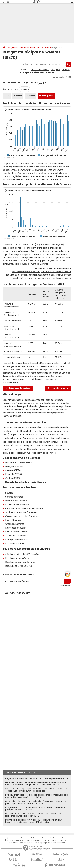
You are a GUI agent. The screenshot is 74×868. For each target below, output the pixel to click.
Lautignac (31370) (14, 466)
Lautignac (55, 70)
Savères (45, 47)
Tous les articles (57, 840)
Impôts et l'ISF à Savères (17, 504)
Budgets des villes (15, 47)
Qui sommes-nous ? (14, 838)
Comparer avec (10, 89)
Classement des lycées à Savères (22, 516)
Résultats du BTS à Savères (19, 566)
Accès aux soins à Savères (18, 536)
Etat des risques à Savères (18, 532)
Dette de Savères (58, 388)
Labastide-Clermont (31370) (19, 463)
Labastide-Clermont (40, 70)
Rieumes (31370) (13, 470)
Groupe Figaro (39, 843)
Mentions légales (26, 843)
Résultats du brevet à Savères (20, 562)
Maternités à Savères (16, 528)
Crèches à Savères (15, 524)
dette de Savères (43, 176)
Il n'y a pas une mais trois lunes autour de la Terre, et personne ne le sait (37, 778)
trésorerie (53, 373)
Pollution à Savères (15, 543)
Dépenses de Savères (18, 388)
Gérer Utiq (46, 840)
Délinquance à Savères (17, 539)
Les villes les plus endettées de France (53, 268)
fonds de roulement (26, 373)
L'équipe (27, 838)
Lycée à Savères (13, 520)
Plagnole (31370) (13, 474)
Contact (53, 838)
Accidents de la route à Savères (21, 512)
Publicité (45, 838)
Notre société (36, 838)
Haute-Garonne (32, 47)
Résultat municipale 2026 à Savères (23, 554)
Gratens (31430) (13, 478)
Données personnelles (14, 840)
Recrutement (63, 838)
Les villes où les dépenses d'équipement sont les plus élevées (41, 278)
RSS (66, 840)
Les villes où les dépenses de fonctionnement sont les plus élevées (39, 275)
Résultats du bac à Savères (19, 558)
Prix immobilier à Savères (18, 501)
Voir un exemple (65, 586)
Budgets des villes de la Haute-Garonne (26, 482)
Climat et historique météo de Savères (24, 508)
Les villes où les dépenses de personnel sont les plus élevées (42, 272)
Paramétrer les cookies (33, 840)
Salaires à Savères (14, 497)
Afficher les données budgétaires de (19, 82)
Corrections (14, 843)
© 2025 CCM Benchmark (56, 843)
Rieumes (66, 70)
